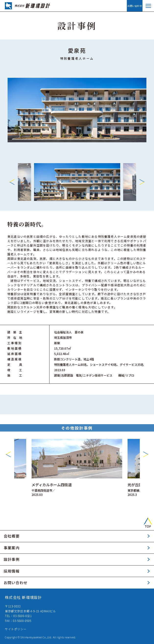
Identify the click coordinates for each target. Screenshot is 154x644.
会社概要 (12, 536)
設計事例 (12, 559)
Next (142, 182)
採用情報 (12, 571)
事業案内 (12, 548)
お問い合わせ (135, 6)
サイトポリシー (16, 629)
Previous (12, 182)
